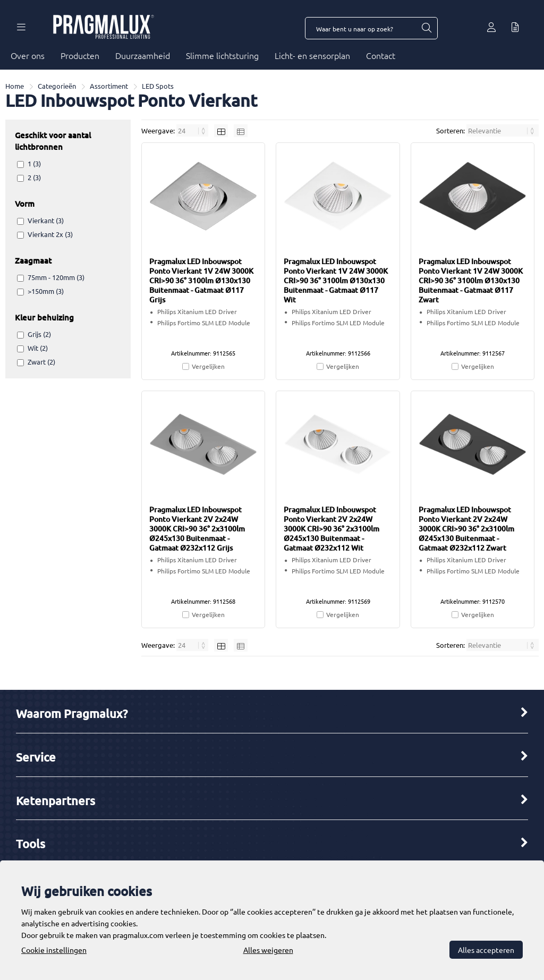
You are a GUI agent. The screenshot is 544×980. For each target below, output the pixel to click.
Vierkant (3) (46, 220)
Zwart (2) (41, 362)
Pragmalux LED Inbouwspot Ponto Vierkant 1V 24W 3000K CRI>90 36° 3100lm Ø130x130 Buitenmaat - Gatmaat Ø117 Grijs (201, 280)
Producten (80, 55)
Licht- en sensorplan (312, 55)
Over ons (28, 55)
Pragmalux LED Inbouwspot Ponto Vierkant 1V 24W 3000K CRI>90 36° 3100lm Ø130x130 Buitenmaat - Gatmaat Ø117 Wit (336, 280)
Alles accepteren (486, 950)
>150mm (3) (46, 291)
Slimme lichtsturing (222, 55)
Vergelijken (208, 366)
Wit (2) (38, 348)
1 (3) (34, 163)
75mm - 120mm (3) (56, 277)
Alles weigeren (268, 950)
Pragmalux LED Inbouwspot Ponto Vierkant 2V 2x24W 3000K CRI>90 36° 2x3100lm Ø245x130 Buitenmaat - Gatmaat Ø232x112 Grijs (197, 529)
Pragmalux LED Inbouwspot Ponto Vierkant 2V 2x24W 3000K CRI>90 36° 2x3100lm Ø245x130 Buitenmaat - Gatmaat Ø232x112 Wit (331, 529)
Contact (381, 55)
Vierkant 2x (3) (50, 234)
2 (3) (34, 177)
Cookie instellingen (54, 950)
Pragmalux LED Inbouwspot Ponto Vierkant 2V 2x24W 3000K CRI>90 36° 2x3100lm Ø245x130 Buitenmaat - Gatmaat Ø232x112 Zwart (466, 529)
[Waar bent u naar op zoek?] (426, 28)
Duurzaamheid (143, 55)
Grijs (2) (39, 334)
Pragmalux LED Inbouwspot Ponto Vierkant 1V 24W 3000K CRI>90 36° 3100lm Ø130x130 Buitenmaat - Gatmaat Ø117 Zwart (471, 280)
